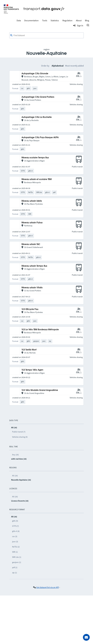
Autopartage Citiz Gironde (35, 74)
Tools (45, 20)
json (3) (15, 542)
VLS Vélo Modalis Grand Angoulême (40, 390)
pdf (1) (15, 567)
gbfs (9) (15, 521)
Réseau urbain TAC (31, 244)
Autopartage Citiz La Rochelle (37, 117)
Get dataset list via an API (48, 587)
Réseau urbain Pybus (32, 223)
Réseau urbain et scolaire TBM (37, 179)
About (79, 20)
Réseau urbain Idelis (32, 201)
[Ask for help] (86, 637)
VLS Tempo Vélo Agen (32, 370)
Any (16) (15, 455)
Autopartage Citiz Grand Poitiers (38, 97)
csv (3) (15, 536)
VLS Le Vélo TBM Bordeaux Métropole (40, 330)
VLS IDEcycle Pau (30, 309)
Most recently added (74, 66)
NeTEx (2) (16, 547)
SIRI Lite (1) (17, 557)
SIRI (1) (15, 552)
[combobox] (46, 35)
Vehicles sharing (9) (20, 437)
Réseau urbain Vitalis (32, 288)
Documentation (31, 20)
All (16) (15, 476)
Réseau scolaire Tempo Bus (35, 158)
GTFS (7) (15, 526)
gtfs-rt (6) (16, 531)
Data (19, 20)
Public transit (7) (19, 432)
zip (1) (15, 573)
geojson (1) (17, 562)
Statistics (55, 20)
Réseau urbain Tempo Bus (34, 266)
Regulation (67, 20)
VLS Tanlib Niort (29, 350)
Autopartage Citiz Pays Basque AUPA (40, 138)
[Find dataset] (46, 35)
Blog (87, 20)
